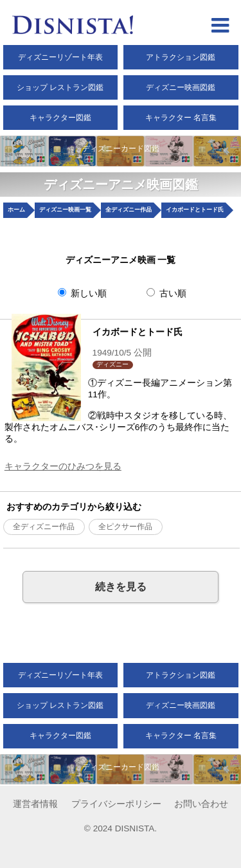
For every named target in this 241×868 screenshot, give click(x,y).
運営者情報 (35, 804)
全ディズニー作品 (44, 527)
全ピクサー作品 (125, 527)
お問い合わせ (201, 804)
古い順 (166, 293)
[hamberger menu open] (220, 27)
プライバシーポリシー (116, 804)
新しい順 (82, 293)
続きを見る (121, 586)
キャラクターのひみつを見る (63, 466)
